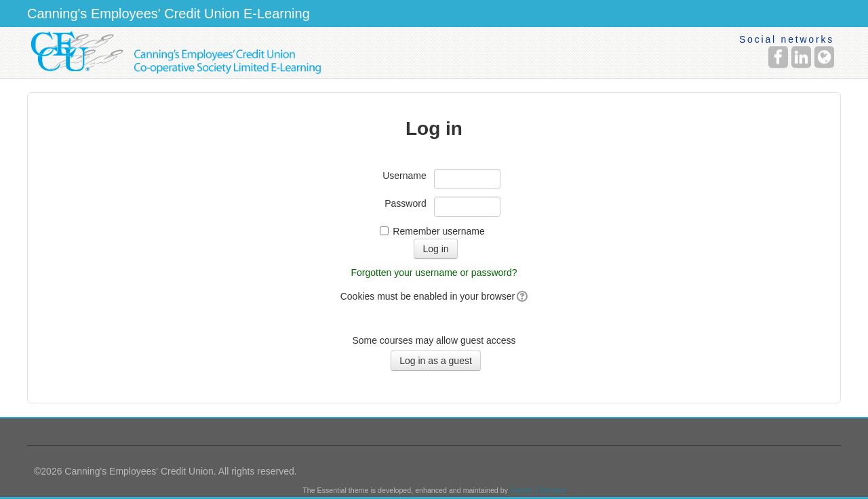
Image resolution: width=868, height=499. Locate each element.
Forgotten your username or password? (434, 273)
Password (405, 203)
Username (405, 176)
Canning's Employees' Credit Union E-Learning (169, 14)
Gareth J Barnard (538, 490)
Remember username (438, 231)
